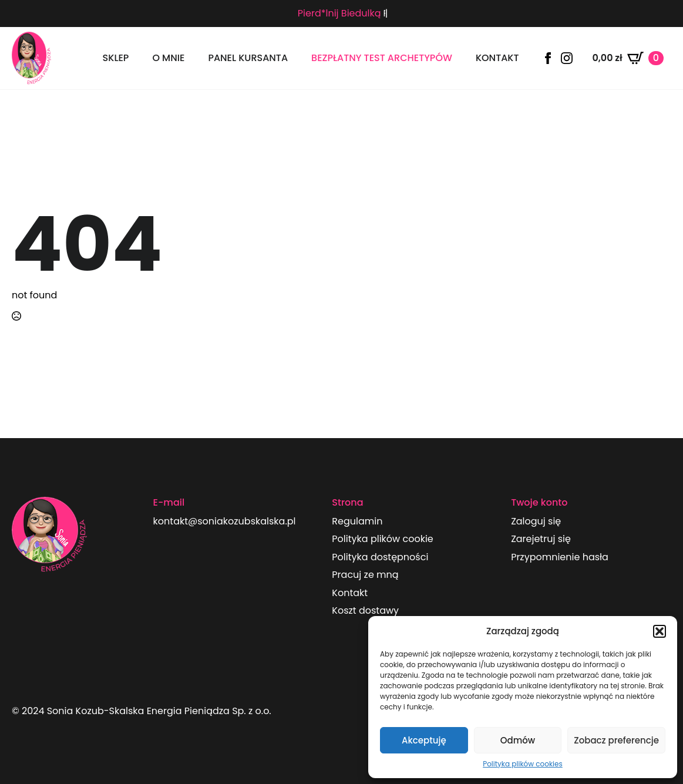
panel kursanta (248, 58)
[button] (660, 631)
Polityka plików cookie (382, 539)
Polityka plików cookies (523, 764)
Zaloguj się (536, 521)
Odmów (518, 740)
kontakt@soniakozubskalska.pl (225, 521)
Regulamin (357, 521)
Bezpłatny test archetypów (382, 58)
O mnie (168, 58)
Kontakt (497, 58)
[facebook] (548, 58)
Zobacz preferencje (616, 740)
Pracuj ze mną (365, 575)
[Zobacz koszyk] (628, 58)
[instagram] (567, 58)
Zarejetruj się (541, 539)
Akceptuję (424, 740)
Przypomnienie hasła (560, 557)
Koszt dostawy (365, 611)
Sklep (116, 58)
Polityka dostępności (380, 557)
